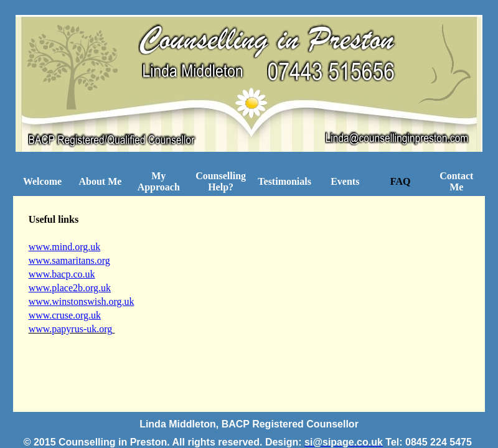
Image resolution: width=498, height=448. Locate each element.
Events (345, 181)
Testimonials (284, 181)
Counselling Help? (221, 181)
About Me (100, 181)
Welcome (42, 181)
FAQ (401, 181)
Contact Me (456, 181)
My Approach (159, 181)
